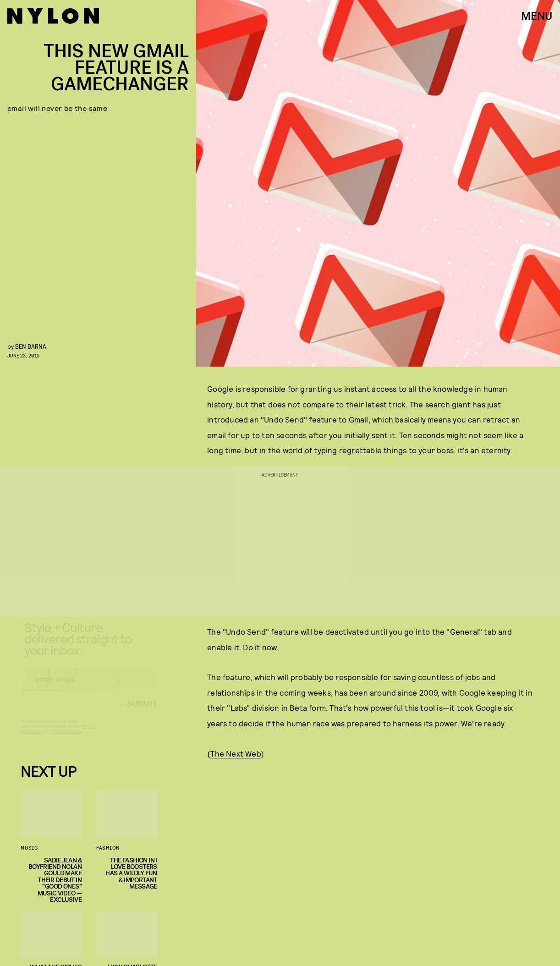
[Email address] (89, 687)
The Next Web (236, 753)
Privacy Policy (67, 739)
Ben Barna (31, 346)
